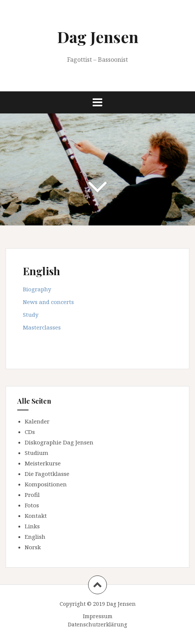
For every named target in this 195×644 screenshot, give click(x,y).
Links (32, 526)
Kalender (37, 421)
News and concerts (48, 302)
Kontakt (36, 516)
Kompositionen (46, 484)
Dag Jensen (98, 37)
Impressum (98, 616)
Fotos (32, 505)
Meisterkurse (43, 463)
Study (31, 315)
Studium (37, 453)
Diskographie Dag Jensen (59, 442)
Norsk (33, 547)
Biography (37, 289)
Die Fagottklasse (47, 474)
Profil (32, 495)
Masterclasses (42, 327)
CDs (30, 432)
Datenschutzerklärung (97, 624)
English (35, 537)
